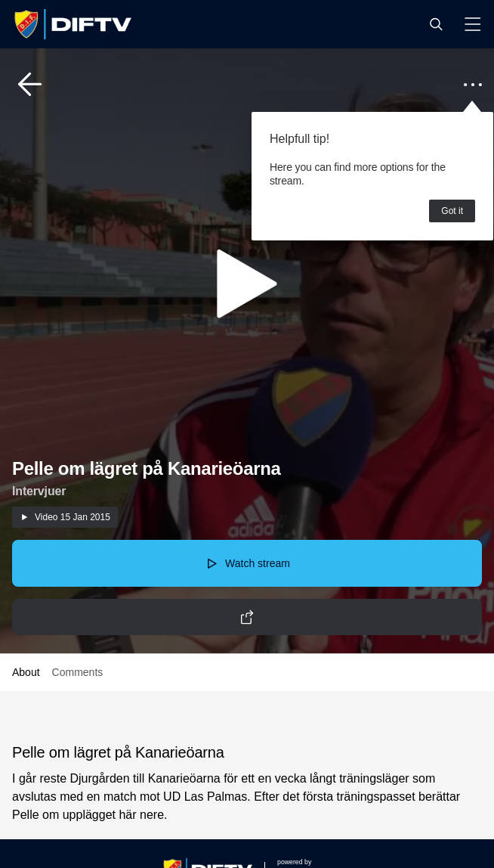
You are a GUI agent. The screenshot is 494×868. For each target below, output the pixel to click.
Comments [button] (78, 672)
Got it (452, 211)
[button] (436, 24)
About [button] (26, 672)
